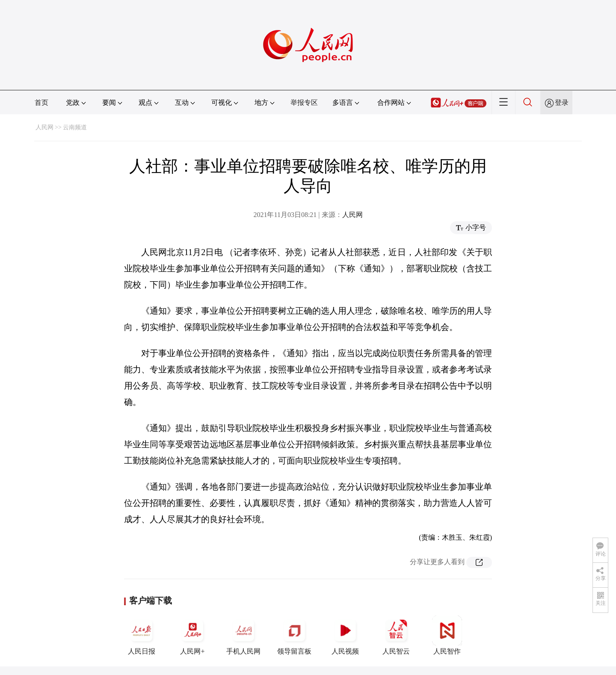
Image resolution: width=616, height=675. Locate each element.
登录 (562, 103)
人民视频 (345, 635)
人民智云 (396, 635)
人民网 (44, 127)
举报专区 (304, 103)
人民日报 (142, 635)
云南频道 (75, 127)
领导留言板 (294, 635)
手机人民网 (243, 635)
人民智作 (447, 635)
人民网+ (192, 635)
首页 (41, 103)
